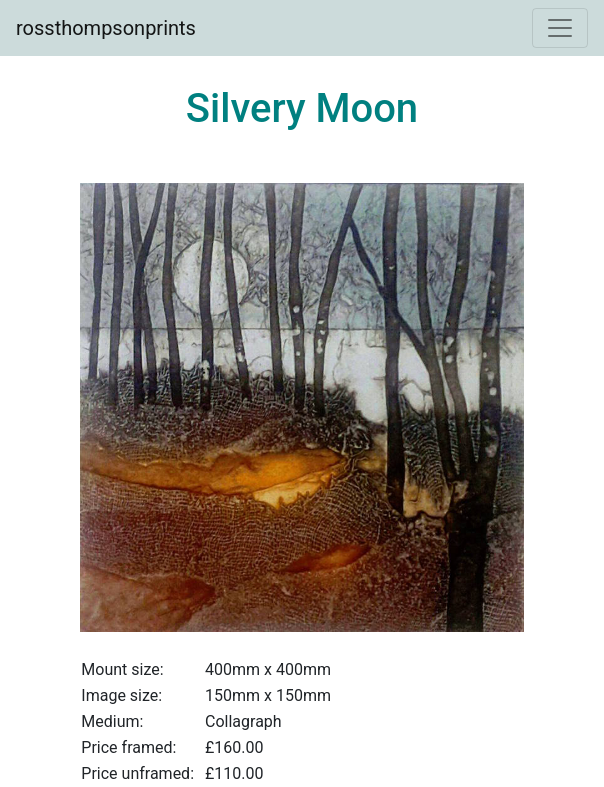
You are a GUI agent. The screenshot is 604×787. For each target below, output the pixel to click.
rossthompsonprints (106, 28)
